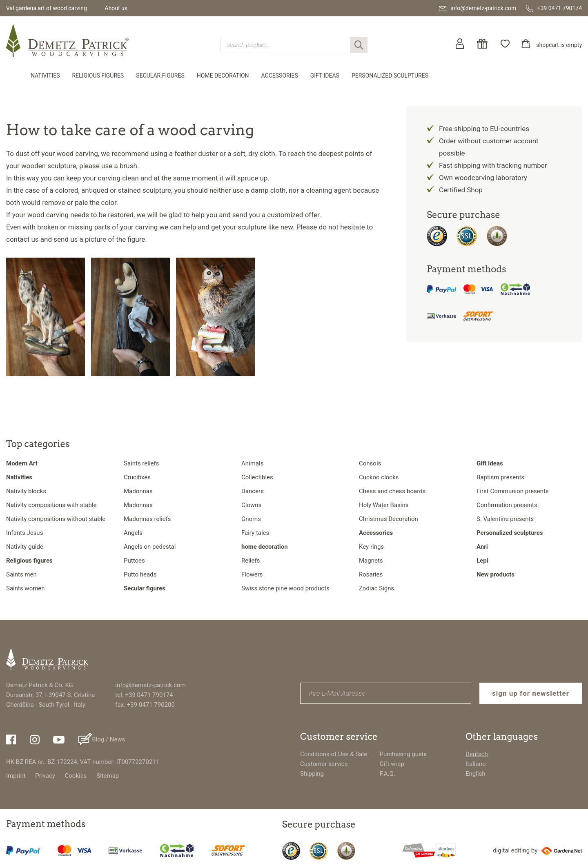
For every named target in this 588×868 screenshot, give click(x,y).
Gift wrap (392, 764)
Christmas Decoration (389, 519)
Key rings (371, 547)
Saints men (21, 574)
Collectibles (257, 477)
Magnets (371, 561)
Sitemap (108, 776)
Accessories (280, 76)
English (476, 774)
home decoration (223, 76)
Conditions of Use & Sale (334, 754)
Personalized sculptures (390, 76)
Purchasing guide (403, 754)
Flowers (252, 574)
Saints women (26, 588)
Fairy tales (255, 533)
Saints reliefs (141, 463)
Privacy (45, 776)
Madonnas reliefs (147, 519)
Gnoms (251, 519)
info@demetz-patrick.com (150, 685)
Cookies (76, 776)
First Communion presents (513, 491)
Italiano (476, 764)
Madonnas (138, 491)
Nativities (45, 76)
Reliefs (251, 561)
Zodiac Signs (376, 588)
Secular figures (160, 76)
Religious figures (98, 76)
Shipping (312, 774)
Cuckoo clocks (379, 477)
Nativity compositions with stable (51, 505)
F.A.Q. (387, 774)
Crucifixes (137, 477)
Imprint (16, 776)
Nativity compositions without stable (56, 519)
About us (116, 8)
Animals (252, 463)
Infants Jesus (24, 533)
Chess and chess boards (392, 491)
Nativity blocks (26, 491)
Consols (370, 463)
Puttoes (134, 561)
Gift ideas (325, 76)
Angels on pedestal (150, 547)
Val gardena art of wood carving (47, 8)
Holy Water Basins (384, 505)
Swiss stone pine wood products (285, 588)
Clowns (251, 505)
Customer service (324, 764)
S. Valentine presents (505, 519)
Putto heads (140, 574)
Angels (133, 533)
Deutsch (477, 754)
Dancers (253, 491)
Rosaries (371, 574)
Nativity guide (25, 547)
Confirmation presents (507, 505)
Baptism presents (500, 477)
